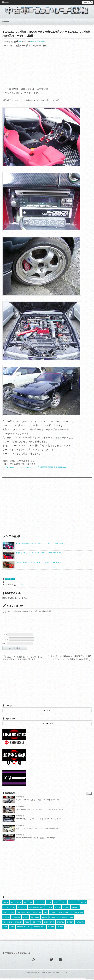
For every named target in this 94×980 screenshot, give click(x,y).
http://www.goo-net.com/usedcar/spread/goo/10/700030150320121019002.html (34, 467)
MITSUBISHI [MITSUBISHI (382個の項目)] (16, 920)
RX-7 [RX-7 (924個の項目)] (29, 915)
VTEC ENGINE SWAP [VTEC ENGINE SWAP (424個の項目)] (36, 910)
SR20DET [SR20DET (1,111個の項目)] (75, 910)
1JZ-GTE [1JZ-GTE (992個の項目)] (60, 930)
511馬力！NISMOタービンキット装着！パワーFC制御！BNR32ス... (38, 803)
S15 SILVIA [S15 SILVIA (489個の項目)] (21, 915)
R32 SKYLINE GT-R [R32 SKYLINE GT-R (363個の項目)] (66, 915)
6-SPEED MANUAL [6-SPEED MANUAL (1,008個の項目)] (23, 930)
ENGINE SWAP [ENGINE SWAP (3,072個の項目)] (49, 925)
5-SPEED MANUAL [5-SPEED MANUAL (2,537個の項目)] (39, 930)
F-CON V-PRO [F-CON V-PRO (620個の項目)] (36, 925)
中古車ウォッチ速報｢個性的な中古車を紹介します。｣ (51, 975)
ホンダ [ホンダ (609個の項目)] (56, 905)
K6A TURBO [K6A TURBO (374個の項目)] (35, 920)
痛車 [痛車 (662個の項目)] (25, 905)
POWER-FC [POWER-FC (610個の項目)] (79, 915)
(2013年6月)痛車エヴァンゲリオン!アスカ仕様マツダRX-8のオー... (39, 562)
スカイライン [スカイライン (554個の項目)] (73, 905)
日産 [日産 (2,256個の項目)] (31, 905)
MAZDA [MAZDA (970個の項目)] (25, 920)
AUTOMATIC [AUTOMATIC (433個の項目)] (80, 925)
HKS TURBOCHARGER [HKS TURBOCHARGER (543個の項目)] (65, 920)
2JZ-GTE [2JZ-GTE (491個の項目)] (51, 930)
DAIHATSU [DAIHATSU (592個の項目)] (61, 925)
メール (5, 642)
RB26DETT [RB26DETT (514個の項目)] (37, 915)
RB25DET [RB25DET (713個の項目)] (53, 915)
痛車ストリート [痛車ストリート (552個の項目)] (16, 905)
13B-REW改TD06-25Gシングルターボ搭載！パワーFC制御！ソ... (38, 841)
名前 (5, 638)
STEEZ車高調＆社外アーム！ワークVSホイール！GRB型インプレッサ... (40, 812)
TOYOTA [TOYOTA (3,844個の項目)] (49, 910)
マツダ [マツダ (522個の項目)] (49, 905)
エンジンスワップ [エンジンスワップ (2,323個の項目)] (9, 910)
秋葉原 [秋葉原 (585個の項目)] (6, 905)
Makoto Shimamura (38, 42)
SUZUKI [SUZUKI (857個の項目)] (58, 910)
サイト (5, 647)
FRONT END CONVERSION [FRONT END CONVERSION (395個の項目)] (13, 925)
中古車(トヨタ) (10, 579)
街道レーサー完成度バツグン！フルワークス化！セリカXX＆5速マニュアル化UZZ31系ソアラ (24, 661)
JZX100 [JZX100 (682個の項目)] (44, 920)
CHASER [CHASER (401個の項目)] (70, 925)
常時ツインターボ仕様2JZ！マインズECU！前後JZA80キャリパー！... (39, 831)
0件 (20, 42)
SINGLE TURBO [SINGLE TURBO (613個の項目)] (9, 915)
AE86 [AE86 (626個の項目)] (5, 930)
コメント (6, 613)
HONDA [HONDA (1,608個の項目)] (52, 920)
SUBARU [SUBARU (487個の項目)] (66, 910)
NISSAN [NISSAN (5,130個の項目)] (6, 920)
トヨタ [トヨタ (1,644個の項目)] (64, 905)
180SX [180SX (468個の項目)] (12, 930)
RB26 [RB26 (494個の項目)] (45, 915)
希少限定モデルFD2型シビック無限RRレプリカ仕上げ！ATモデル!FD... (41, 543)
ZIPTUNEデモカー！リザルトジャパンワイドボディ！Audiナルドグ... (39, 822)
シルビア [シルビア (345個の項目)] (83, 905)
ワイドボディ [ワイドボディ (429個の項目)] (40, 905)
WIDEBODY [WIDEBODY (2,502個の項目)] (22, 910)
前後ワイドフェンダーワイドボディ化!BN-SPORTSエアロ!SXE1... (39, 553)
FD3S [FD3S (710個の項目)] (27, 925)
